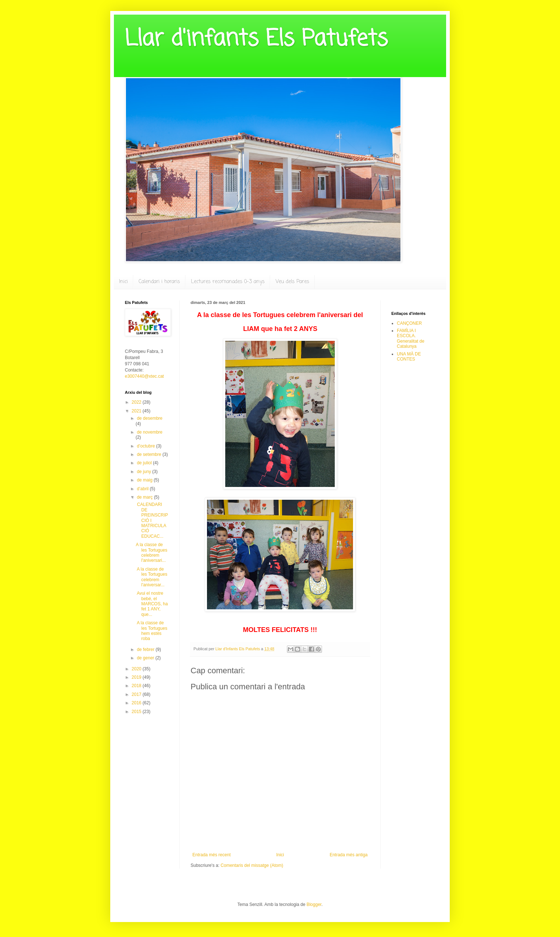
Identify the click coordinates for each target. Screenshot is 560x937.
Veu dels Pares (292, 282)
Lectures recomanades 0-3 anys (228, 282)
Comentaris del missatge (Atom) (252, 865)
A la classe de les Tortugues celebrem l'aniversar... (151, 577)
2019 (137, 677)
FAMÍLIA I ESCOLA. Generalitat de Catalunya (411, 338)
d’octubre (147, 446)
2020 (137, 669)
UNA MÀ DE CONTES (409, 357)
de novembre (150, 432)
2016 (137, 703)
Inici (123, 282)
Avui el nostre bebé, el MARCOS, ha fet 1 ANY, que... (152, 604)
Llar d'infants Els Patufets (256, 39)
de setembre (150, 454)
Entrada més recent (212, 855)
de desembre (150, 418)
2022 (137, 402)
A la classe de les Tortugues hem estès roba (151, 631)
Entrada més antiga (349, 855)
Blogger (314, 904)
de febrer (146, 650)
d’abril (143, 489)
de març (145, 497)
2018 (137, 686)
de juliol (145, 463)
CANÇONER (409, 323)
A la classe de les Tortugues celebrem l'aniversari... (151, 553)
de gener (146, 658)
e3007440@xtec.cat (144, 376)
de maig (145, 480)
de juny (145, 472)
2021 (137, 411)
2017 (137, 694)
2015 (137, 712)
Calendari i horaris (159, 282)
